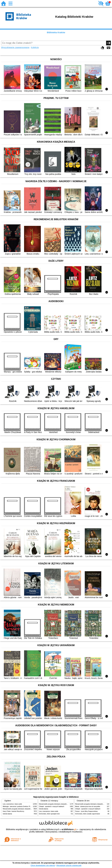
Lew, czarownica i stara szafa (12, 804)
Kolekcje (35, 47)
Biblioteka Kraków (56, 32)
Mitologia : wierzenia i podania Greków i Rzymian (19, 806)
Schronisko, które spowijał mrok (49, 814)
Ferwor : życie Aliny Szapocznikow (86, 811)
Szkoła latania (7, 814)
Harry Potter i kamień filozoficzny (13, 811)
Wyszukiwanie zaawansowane (15, 47)
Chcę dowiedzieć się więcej (43, 865)
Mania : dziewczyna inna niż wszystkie (88, 806)
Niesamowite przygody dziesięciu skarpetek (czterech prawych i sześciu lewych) (29, 809)
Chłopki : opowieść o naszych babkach (52, 806)
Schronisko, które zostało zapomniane (87, 814)
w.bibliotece (69, 829)
